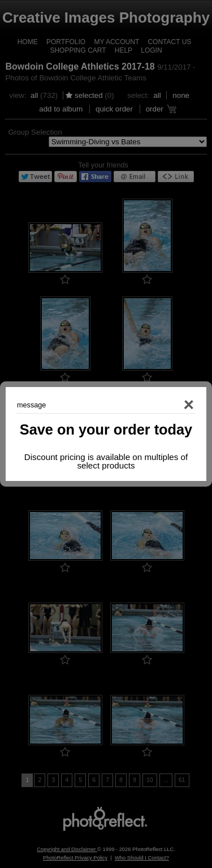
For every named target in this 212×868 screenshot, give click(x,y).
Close (172, 405)
